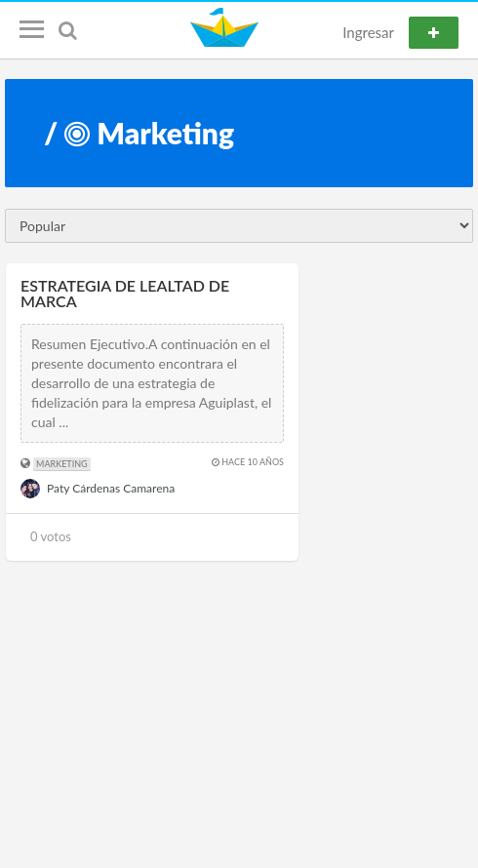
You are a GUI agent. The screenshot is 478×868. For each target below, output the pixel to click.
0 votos (51, 536)
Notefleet (227, 27)
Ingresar (368, 32)
